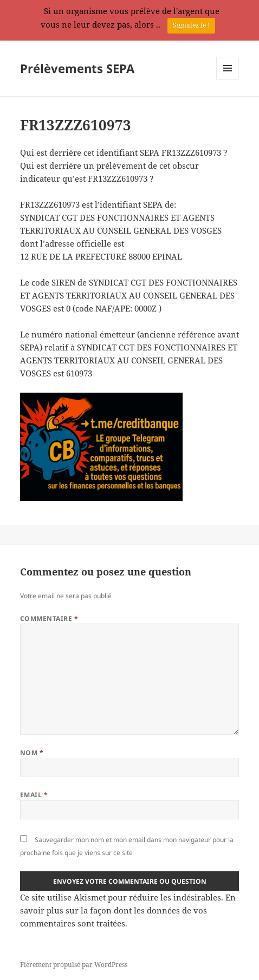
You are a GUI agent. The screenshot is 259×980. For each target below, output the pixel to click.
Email (34, 795)
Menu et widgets (228, 79)
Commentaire (49, 618)
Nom (32, 753)
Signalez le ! (191, 25)
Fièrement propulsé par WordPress (74, 965)
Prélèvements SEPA (77, 68)
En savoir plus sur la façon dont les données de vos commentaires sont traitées (128, 910)
